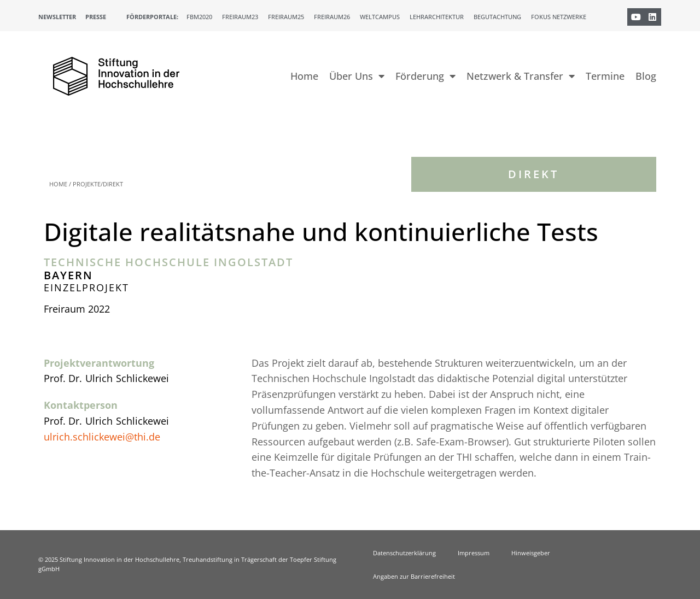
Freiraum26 (332, 17)
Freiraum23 (240, 17)
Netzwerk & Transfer (521, 76)
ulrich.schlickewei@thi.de (102, 437)
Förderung (425, 76)
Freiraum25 (286, 17)
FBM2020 (199, 17)
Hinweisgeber (531, 553)
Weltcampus (380, 17)
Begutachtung (497, 17)
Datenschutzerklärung (404, 553)
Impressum (474, 553)
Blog (646, 76)
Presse (96, 17)
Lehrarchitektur (437, 17)
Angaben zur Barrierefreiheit (414, 576)
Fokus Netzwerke (559, 17)
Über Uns (357, 76)
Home (304, 76)
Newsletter (57, 17)
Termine (605, 76)
